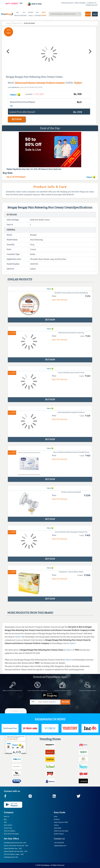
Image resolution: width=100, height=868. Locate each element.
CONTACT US (92, 3)
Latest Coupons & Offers (61, 822)
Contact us (59, 839)
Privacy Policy (8, 828)
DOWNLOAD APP (92, 5)
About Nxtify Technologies (11, 834)
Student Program (59, 834)
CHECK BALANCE (67, 3)
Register (88, 14)
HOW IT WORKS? (80, 3)
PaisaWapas (45, 865)
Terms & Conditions (10, 831)
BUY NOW (17, 119)
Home (56, 817)
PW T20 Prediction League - (14, 854)
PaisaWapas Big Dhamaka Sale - (15, 843)
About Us (7, 817)
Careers (56, 825)
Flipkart (78, 83)
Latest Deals (58, 828)
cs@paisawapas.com (60, 846)
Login (95, 14)
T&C (11, 106)
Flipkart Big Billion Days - (13, 849)
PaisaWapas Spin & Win (11, 857)
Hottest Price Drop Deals (61, 831)
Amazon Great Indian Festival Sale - (16, 846)
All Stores (57, 819)
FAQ (5, 822)
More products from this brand (30, 613)
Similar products (20, 279)
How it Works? (8, 825)
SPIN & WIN (34, 4)
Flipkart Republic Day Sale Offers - (16, 851)
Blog (5, 819)
